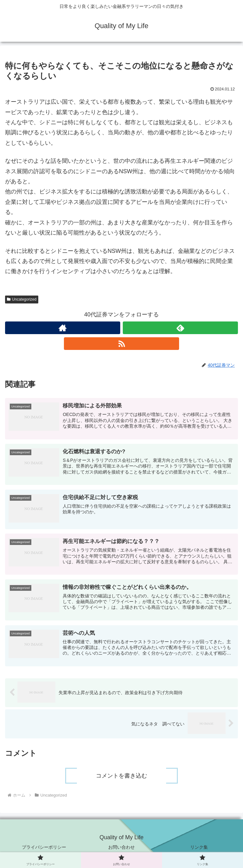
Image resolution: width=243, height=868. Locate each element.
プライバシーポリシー (44, 847)
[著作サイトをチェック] (63, 328)
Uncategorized (22, 299)
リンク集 (199, 847)
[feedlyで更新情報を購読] (180, 328)
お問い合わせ (121, 847)
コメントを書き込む (121, 776)
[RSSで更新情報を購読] (121, 344)
